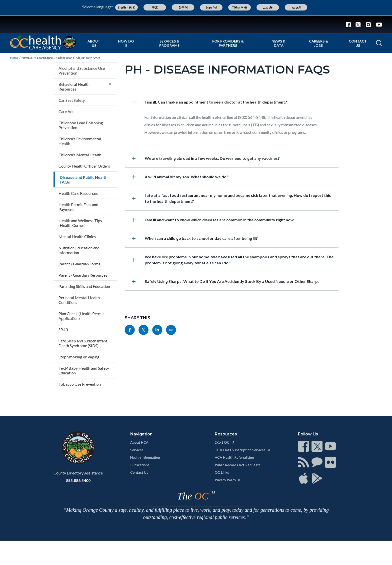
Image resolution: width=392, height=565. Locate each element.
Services (137, 450)
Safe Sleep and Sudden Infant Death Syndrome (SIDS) (83, 343)
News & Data (278, 43)
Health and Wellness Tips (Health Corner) (80, 223)
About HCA (139, 442)
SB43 (63, 330)
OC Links (222, 472)
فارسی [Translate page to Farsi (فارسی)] (268, 7)
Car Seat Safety (72, 100)
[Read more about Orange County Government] (196, 24)
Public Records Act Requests (238, 465)
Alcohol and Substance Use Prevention (82, 71)
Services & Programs (169, 43)
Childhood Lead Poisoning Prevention (81, 125)
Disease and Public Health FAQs (79, 58)
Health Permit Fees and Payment (78, 207)
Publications (140, 465)
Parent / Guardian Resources (83, 275)
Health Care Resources (78, 193)
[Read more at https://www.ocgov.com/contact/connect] (303, 446)
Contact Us (358, 43)
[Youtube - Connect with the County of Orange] (378, 24)
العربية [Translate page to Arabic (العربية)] (296, 7)
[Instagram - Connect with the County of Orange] (368, 24)
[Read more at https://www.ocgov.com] (78, 448)
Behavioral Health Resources (85, 87)
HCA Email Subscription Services (243, 450)
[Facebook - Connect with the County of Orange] (349, 24)
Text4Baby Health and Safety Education (84, 370)
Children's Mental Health (80, 155)
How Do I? (126, 43)
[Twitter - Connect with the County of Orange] (358, 24)
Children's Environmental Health (80, 141)
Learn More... (46, 58)
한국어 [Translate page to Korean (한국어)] (183, 7)
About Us (94, 43)
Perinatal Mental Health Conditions (79, 300)
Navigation (141, 434)
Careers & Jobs (318, 43)
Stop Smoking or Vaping (79, 357)
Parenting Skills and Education (84, 286)
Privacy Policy (228, 480)
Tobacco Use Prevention (80, 384)
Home (14, 58)
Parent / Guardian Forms (79, 264)
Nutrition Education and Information (79, 250)
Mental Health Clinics (77, 236)
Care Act (66, 111)
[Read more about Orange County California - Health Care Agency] (43, 43)
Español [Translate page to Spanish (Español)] (211, 7)
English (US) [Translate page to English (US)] (127, 7)
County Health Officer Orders (84, 166)
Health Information (145, 457)
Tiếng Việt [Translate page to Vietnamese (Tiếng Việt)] (240, 7)
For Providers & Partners (228, 43)
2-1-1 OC (225, 442)
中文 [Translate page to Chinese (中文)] (155, 7)
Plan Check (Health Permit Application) (81, 316)
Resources (226, 434)
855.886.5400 (78, 480)
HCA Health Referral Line (234, 457)
